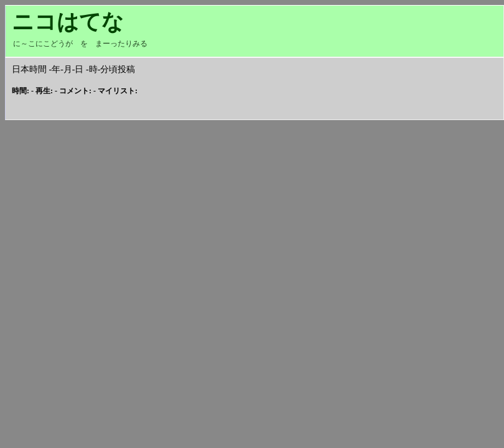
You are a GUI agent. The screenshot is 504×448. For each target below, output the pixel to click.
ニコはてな (68, 22)
